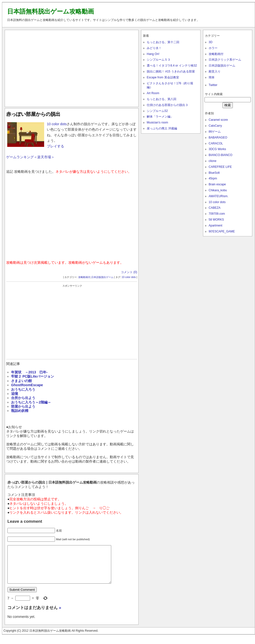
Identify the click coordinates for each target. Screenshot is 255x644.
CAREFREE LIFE (220, 167)
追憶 (15, 394)
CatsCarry (215, 126)
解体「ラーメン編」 (160, 117)
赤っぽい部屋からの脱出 (33, 114)
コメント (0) (129, 272)
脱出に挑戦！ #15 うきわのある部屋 (171, 71)
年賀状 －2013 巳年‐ (29, 372)
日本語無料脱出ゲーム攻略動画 (51, 11)
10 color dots (57, 124)
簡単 (212, 77)
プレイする (55, 146)
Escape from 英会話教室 (163, 77)
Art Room (153, 93)
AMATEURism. (219, 196)
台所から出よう (23, 398)
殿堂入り (215, 71)
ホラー (213, 48)
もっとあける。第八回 (162, 99)
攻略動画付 (84, 277)
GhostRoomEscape (27, 385)
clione (212, 161)
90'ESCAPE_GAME (222, 231)
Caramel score (218, 120)
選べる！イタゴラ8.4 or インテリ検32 (172, 66)
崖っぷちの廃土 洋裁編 (162, 128)
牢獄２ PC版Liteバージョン (33, 376)
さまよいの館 (21, 381)
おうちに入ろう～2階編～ (31, 402)
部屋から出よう (23, 406)
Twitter (213, 85)
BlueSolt (214, 173)
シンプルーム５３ (159, 60)
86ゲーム (215, 132)
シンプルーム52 (157, 111)
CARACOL (216, 143)
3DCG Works (217, 149)
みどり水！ (154, 48)
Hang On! (153, 54)
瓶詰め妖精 (20, 411)
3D (210, 42)
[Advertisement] (72, 67)
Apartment (215, 226)
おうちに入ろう (23, 389)
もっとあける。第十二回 (163, 42)
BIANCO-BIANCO (220, 155)
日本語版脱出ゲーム (102, 277)
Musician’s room (157, 122)
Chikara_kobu (218, 190)
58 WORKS (216, 220)
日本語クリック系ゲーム (225, 60)
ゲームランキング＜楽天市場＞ (30, 157)
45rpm (213, 178)
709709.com (217, 214)
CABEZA (215, 208)
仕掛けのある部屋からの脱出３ (167, 105)
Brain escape (217, 184)
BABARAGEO (218, 138)
